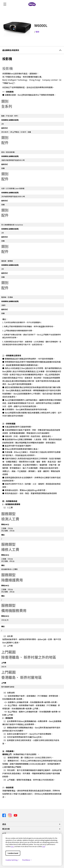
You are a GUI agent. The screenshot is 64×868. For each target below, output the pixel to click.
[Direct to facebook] (4, 815)
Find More (27, 860)
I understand (13, 853)
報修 (37, 32)
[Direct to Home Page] (32, 4)
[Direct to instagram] (10, 815)
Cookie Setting (12, 860)
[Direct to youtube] (15, 815)
